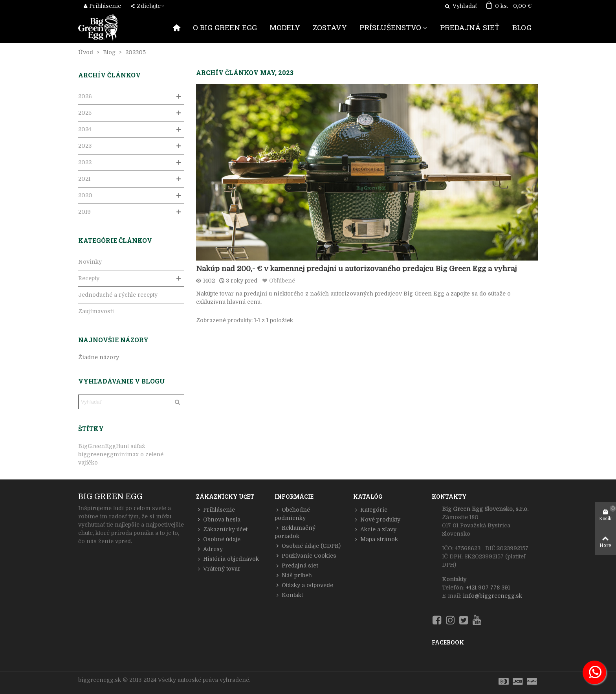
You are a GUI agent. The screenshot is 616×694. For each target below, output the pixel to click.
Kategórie (370, 510)
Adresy (209, 549)
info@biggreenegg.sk (492, 596)
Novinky (90, 262)
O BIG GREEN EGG (225, 27)
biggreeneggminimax (108, 454)
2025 (85, 113)
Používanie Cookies (305, 556)
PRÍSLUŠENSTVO (390, 27)
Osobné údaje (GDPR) (308, 546)
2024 (85, 129)
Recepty (89, 278)
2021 (84, 179)
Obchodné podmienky (292, 513)
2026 (85, 96)
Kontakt (289, 595)
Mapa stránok (376, 539)
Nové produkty (377, 520)
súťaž (138, 446)
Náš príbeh (293, 576)
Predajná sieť (296, 566)
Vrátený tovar (218, 569)
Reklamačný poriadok (295, 532)
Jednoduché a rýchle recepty (118, 295)
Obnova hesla (218, 520)
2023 (85, 146)
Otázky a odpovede (304, 585)
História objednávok (227, 559)
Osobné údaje (218, 539)
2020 (85, 195)
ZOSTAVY (330, 27)
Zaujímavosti (96, 311)
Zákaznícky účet (222, 530)
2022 (85, 162)
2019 (84, 212)
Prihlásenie (215, 510)
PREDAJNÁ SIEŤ (470, 27)
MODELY (285, 27)
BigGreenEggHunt (104, 446)
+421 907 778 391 (488, 588)
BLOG (522, 27)
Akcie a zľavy (375, 530)
